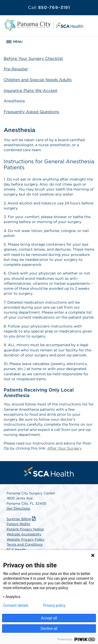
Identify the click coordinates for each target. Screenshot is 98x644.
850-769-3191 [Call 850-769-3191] (49, 7)
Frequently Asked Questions (31, 112)
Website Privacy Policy (26, 539)
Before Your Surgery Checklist (33, 59)
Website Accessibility (24, 534)
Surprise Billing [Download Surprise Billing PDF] (22, 519)
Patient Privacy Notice (25, 529)
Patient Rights (18, 524)
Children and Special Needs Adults (38, 80)
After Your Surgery (64, 448)
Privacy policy (54, 605)
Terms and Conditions (25, 544)
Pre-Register (16, 69)
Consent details (16, 605)
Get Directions (18, 508)
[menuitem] (49, 472)
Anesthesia (14, 101)
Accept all (49, 618)
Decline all (49, 629)
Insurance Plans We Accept (30, 91)
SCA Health (16, 550)
